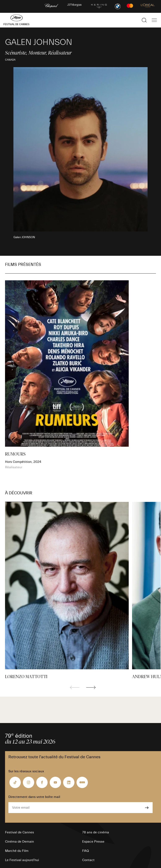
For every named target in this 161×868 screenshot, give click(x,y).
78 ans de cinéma (96, 832)
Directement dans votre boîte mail (34, 797)
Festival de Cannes (19, 832)
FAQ (86, 851)
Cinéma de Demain (19, 842)
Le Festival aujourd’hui (22, 860)
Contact (88, 860)
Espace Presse (93, 842)
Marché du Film (17, 851)
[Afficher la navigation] (154, 20)
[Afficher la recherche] (144, 20)
